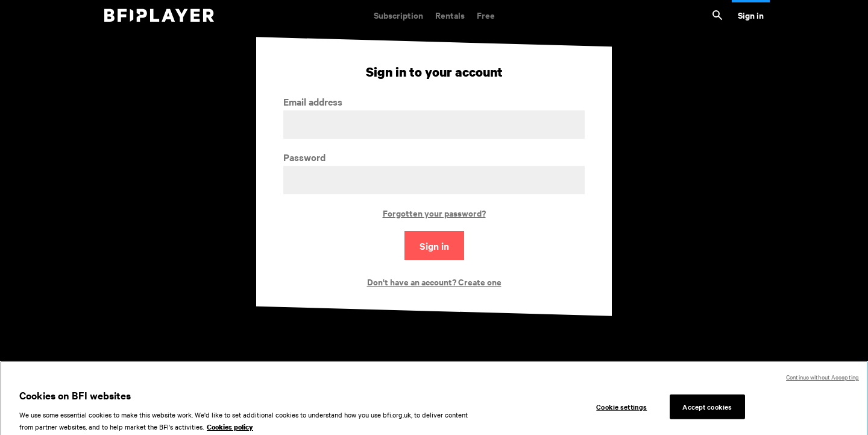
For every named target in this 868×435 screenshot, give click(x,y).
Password (304, 157)
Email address (313, 102)
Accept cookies (707, 410)
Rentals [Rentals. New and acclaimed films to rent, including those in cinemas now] (450, 15)
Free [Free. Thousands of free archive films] (486, 15)
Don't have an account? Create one (434, 281)
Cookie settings (621, 410)
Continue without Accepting (822, 380)
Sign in (751, 15)
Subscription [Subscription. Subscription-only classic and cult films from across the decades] (398, 15)
